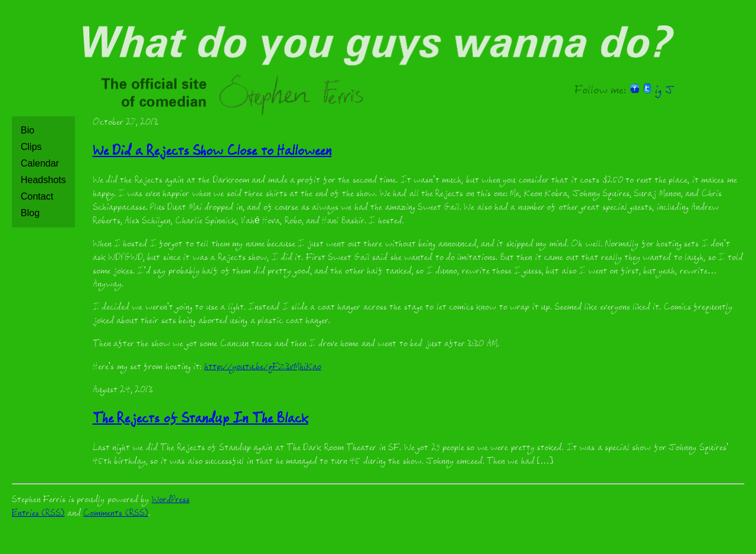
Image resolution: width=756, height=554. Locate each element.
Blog (30, 213)
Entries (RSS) (38, 514)
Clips (31, 147)
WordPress (171, 501)
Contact (37, 196)
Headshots (43, 180)
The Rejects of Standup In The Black (201, 420)
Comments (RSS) (115, 514)
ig (658, 92)
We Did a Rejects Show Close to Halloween (212, 153)
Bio (27, 130)
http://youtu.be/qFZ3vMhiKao (263, 368)
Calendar (40, 163)
